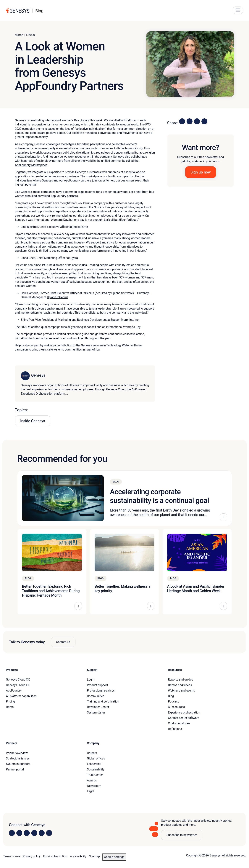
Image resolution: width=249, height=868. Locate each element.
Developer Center (98, 707)
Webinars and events (181, 691)
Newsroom (94, 786)
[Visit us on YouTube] (42, 833)
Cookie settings (114, 857)
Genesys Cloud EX (18, 685)
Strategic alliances (18, 758)
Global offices (96, 758)
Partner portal (15, 769)
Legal (90, 791)
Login (91, 680)
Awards (92, 780)
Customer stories (179, 723)
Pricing (10, 701)
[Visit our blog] (49, 833)
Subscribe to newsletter (182, 835)
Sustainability (96, 769)
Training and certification (103, 701)
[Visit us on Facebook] (34, 833)
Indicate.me (80, 227)
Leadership (94, 764)
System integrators (18, 764)
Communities (96, 696)
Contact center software (184, 718)
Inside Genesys (33, 421)
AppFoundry (14, 691)
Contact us (63, 642)
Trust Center (95, 775)
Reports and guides (181, 680)
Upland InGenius (58, 297)
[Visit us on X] (27, 833)
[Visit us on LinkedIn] (12, 833)
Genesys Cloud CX (18, 680)
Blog (171, 696)
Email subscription (55, 856)
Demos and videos (180, 685)
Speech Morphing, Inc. (125, 320)
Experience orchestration (184, 712)
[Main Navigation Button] (238, 10)
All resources (176, 707)
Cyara (74, 258)
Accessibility (78, 856)
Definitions (175, 729)
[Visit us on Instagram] (19, 833)
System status (96, 712)
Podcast (173, 701)
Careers (92, 753)
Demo (10, 707)
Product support (97, 685)
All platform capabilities (21, 696)
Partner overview (17, 753)
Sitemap (94, 856)
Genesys (38, 375)
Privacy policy (31, 856)
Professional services (101, 691)
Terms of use (11, 856)
